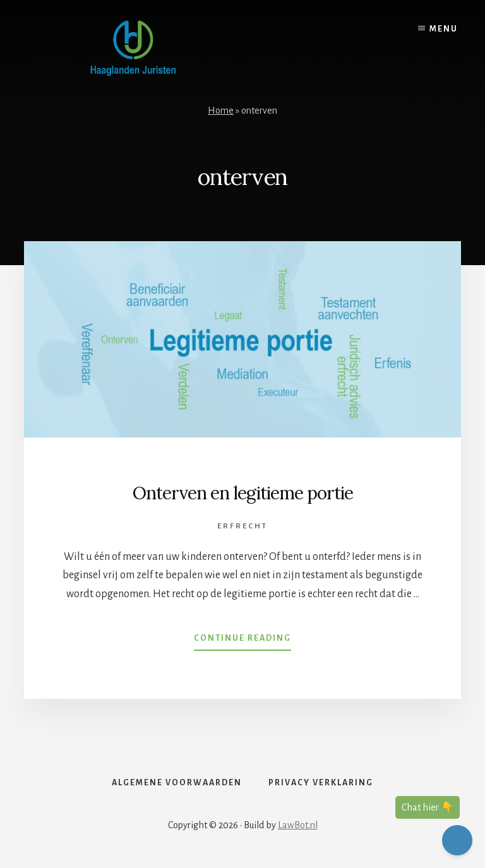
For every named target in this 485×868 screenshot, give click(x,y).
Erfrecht (242, 526)
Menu (444, 29)
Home (221, 110)
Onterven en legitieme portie (243, 493)
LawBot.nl (298, 825)
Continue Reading (242, 641)
